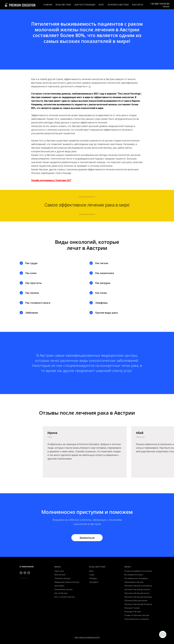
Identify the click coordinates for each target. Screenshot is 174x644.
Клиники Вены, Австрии (63, 589)
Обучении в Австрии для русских (137, 593)
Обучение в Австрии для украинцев (138, 597)
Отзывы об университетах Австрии (138, 571)
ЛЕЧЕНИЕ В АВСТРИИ (118, 5)
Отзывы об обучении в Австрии (137, 615)
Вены (91, 571)
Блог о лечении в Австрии (65, 597)
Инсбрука (93, 578)
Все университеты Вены (134, 575)
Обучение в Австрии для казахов (137, 589)
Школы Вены (59, 586)
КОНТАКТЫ (138, 5)
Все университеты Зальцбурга (136, 578)
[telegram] (29, 573)
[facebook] (21, 573)
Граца (92, 575)
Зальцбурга (94, 582)
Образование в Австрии (134, 582)
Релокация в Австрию (133, 612)
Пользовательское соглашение (136, 619)
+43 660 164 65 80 (160, 4)
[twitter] (25, 573)
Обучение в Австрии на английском (138, 586)
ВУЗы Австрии (60, 575)
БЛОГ (101, 5)
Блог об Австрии (61, 593)
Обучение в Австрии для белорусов (138, 604)
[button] (87, 538)
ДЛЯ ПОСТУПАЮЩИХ (85, 5)
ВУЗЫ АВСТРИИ (63, 5)
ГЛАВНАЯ (48, 5)
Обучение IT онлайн (132, 608)
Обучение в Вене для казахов (136, 600)
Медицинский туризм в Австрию (67, 582)
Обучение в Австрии (62, 578)
